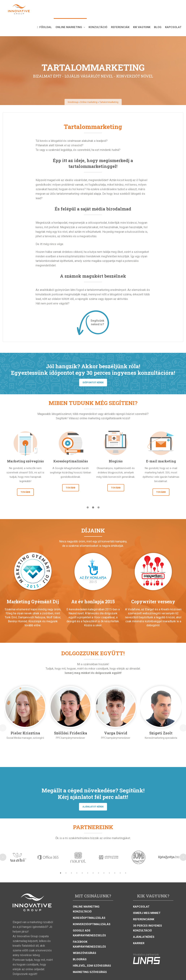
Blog (158, 27)
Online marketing (70, 27)
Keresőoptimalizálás (89, 918)
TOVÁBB (25, 492)
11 (115, 873)
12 (120, 873)
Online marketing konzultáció (86, 909)
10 (109, 873)
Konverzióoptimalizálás (92, 924)
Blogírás (80, 959)
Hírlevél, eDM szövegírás (92, 966)
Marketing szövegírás (90, 972)
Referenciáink (144, 919)
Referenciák (120, 27)
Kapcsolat (173, 27)
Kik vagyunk (142, 27)
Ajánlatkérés (144, 937)
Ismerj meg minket (147, 913)
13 (126, 873)
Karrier (139, 943)
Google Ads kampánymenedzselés (89, 933)
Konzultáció (98, 27)
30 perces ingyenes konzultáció (147, 928)
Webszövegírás (85, 953)
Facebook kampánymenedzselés (89, 944)
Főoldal (45, 27)
